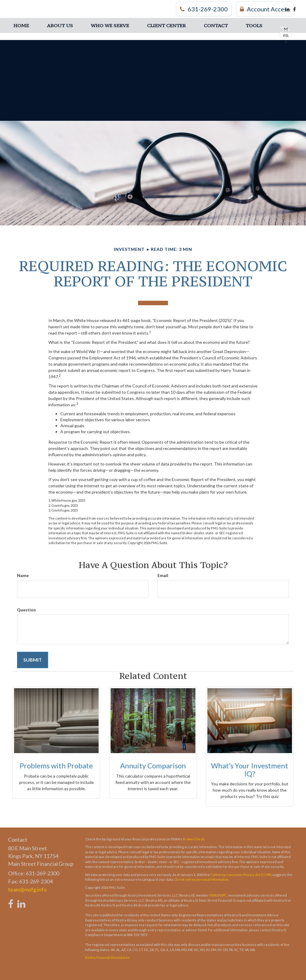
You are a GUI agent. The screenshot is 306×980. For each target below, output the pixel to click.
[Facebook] (294, 9)
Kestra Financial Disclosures (107, 957)
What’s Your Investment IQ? (250, 769)
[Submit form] (33, 660)
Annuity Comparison (153, 765)
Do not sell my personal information (202, 879)
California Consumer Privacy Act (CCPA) (241, 875)
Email (163, 575)
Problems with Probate (56, 765)
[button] (60, 25)
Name (23, 575)
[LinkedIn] (287, 9)
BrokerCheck (193, 839)
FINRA (214, 895)
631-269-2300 (204, 9)
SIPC (223, 895)
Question (26, 610)
